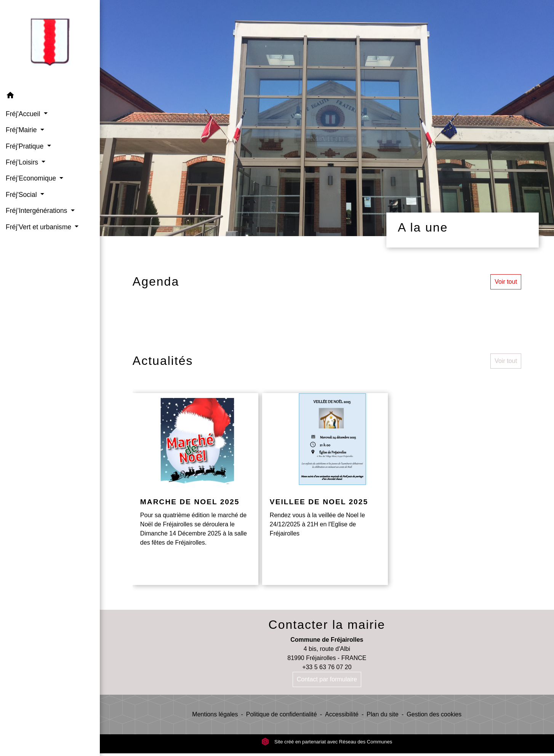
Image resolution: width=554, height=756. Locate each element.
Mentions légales (215, 714)
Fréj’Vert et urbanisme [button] (39, 227)
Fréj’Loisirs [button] (23, 162)
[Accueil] (50, 44)
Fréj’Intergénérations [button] (37, 211)
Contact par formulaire (327, 679)
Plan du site (383, 714)
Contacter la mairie (327, 625)
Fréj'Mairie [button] (22, 130)
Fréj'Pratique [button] (26, 146)
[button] (50, 97)
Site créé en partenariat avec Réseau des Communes (327, 742)
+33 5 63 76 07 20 (327, 667)
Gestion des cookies (434, 714)
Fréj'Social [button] (22, 195)
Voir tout (506, 282)
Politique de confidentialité (282, 714)
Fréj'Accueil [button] (24, 114)
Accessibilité (342, 714)
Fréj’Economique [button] (32, 178)
